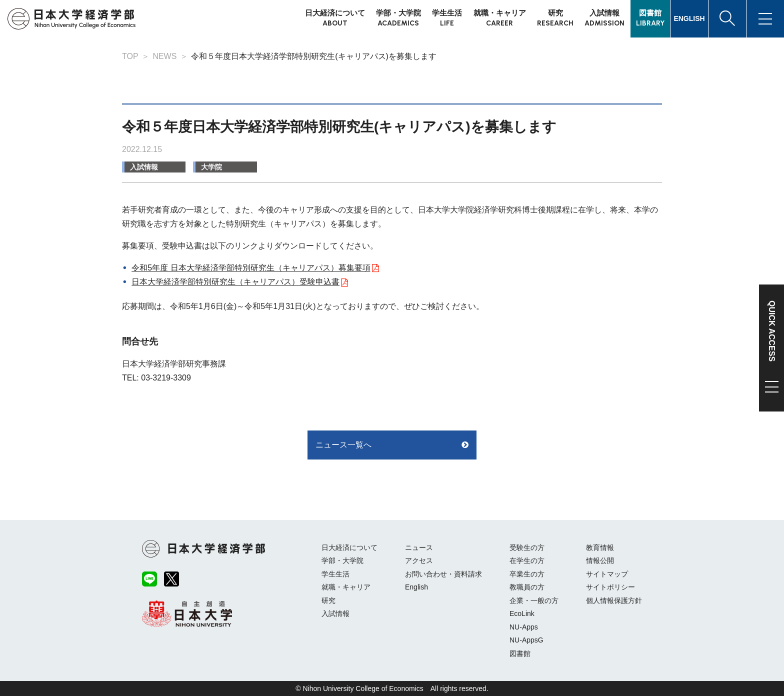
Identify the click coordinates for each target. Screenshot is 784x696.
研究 (328, 600)
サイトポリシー (610, 587)
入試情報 (144, 167)
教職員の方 (527, 587)
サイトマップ (607, 574)
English (416, 587)
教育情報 (600, 547)
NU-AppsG (526, 640)
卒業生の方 (527, 574)
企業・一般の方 (534, 600)
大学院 (211, 167)
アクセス (419, 560)
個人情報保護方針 (614, 600)
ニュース (419, 547)
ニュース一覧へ (343, 445)
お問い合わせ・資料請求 (443, 574)
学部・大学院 (342, 560)
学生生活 (335, 574)
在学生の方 (527, 560)
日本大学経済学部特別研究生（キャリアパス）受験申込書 (235, 282)
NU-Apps (524, 627)
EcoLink (522, 613)
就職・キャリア (346, 587)
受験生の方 (527, 547)
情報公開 (600, 560)
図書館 (520, 653)
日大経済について (349, 547)
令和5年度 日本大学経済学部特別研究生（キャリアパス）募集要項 (251, 268)
